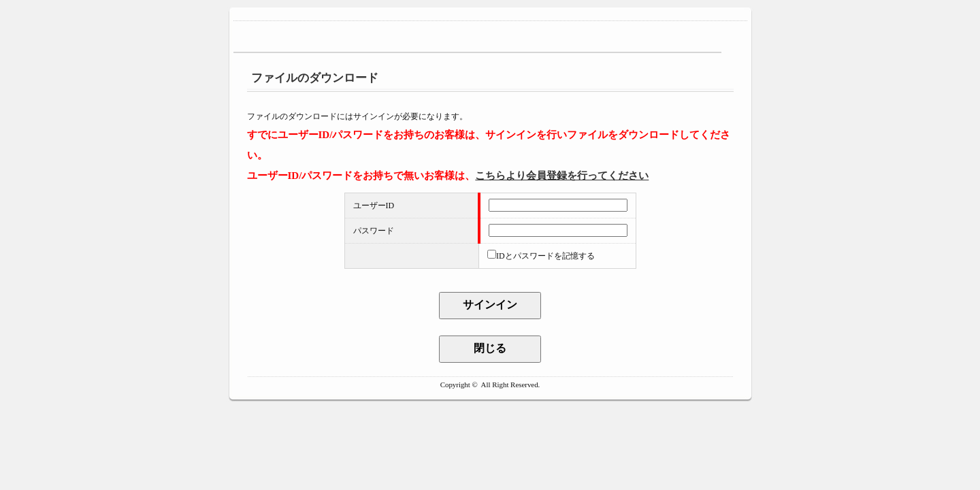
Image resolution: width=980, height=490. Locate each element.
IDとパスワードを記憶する (545, 256)
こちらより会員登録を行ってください (562, 176)
